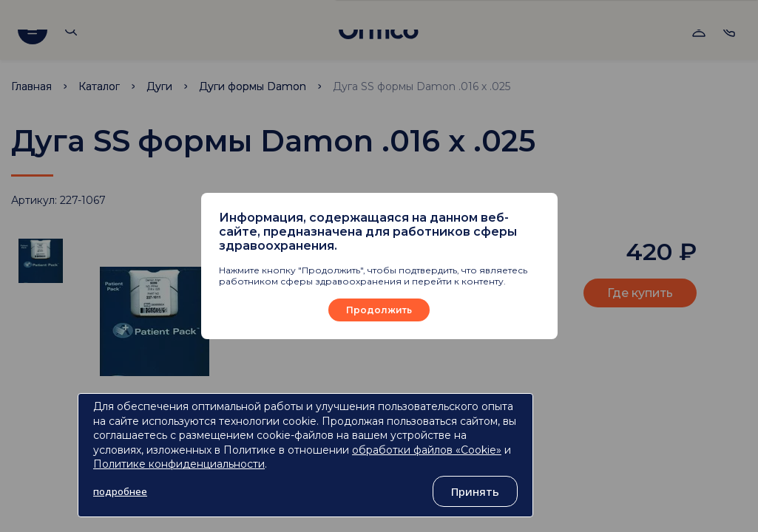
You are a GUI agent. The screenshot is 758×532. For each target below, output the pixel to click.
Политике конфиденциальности (179, 464)
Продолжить (379, 310)
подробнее (120, 491)
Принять (475, 491)
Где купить (640, 293)
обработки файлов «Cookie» (427, 450)
